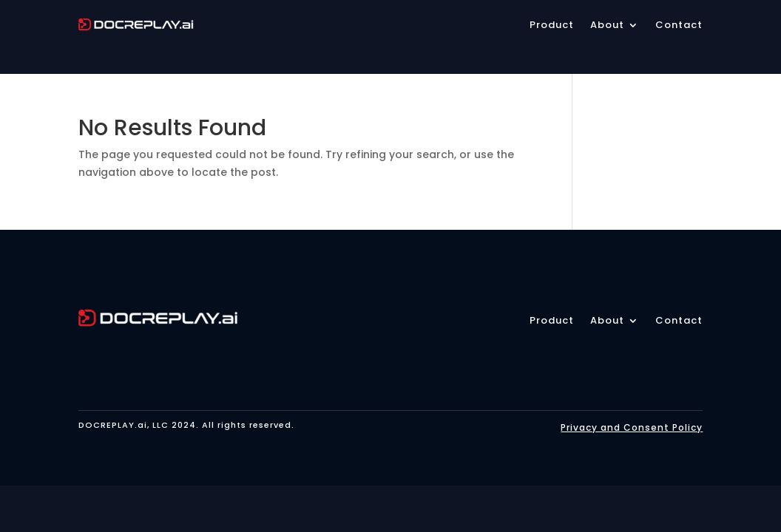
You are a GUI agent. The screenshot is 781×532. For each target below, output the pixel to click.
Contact (679, 321)
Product (552, 321)
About (607, 321)
